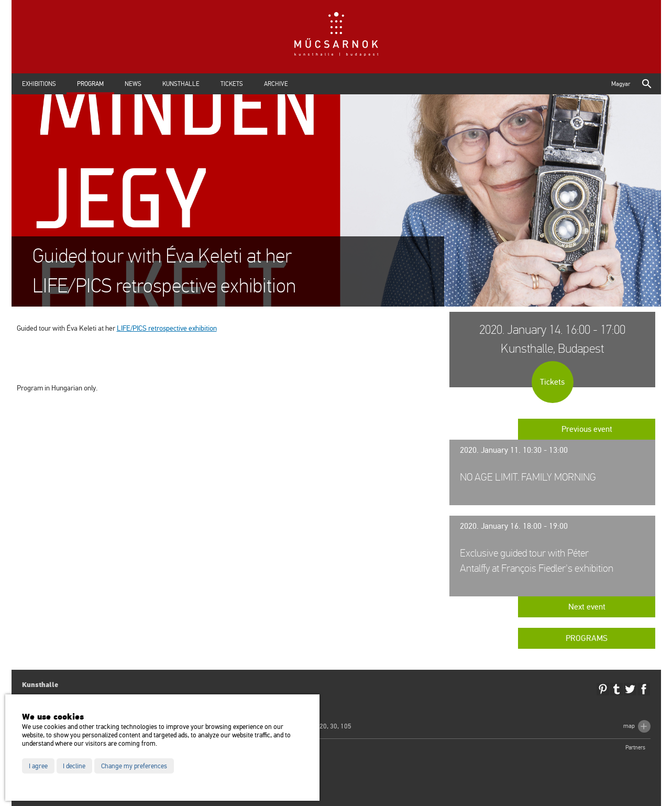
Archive (276, 84)
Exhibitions (39, 84)
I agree (38, 766)
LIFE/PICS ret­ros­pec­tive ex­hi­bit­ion (167, 328)
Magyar (621, 84)
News (133, 84)
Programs (587, 638)
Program (90, 84)
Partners (635, 748)
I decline (74, 766)
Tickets (232, 84)
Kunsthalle (181, 84)
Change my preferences (134, 766)
